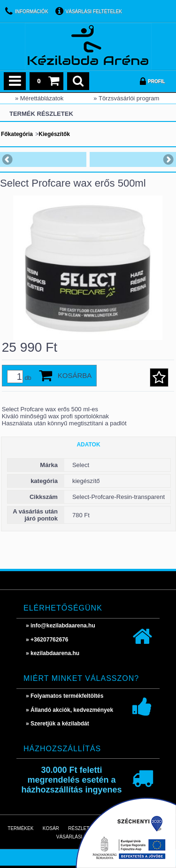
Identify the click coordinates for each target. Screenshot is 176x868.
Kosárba (75, 375)
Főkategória (17, 134)
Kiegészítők (54, 134)
